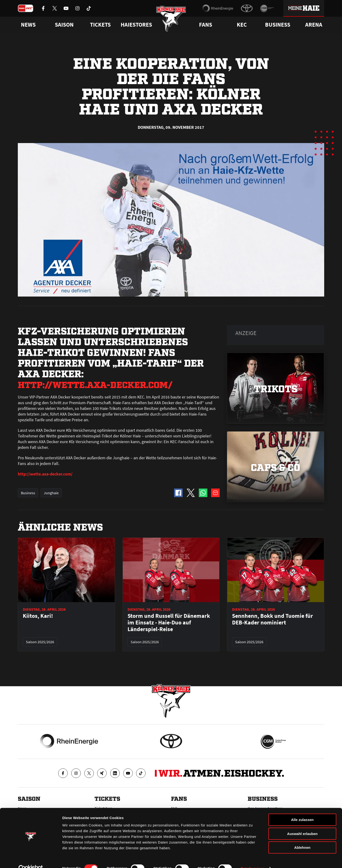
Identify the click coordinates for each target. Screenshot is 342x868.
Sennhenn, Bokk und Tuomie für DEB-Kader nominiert (273, 619)
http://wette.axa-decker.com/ (103, 384)
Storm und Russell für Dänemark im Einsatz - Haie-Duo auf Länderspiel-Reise (169, 623)
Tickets (100, 25)
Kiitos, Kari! (38, 616)
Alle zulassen (302, 810)
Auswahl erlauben (302, 824)
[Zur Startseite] (171, 20)
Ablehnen (302, 838)
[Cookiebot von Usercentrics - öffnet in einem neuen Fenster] (31, 859)
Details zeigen (253, 859)
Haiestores (136, 25)
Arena (314, 25)
